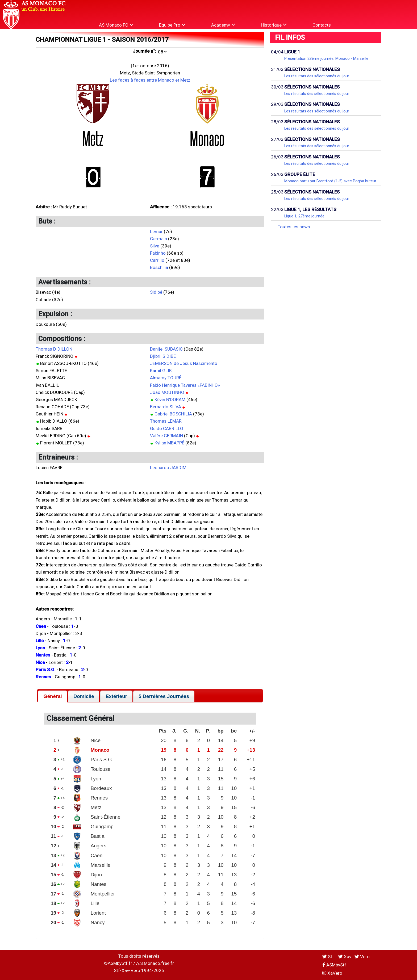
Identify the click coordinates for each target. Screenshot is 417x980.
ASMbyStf (334, 965)
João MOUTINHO (167, 392)
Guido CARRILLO (167, 428)
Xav (345, 957)
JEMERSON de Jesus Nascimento (184, 363)
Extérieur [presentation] (116, 696)
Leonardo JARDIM (168, 468)
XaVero (332, 973)
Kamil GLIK (161, 371)
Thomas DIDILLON (54, 349)
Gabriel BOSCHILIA (173, 414)
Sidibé (156, 292)
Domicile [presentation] (84, 696)
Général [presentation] (53, 696)
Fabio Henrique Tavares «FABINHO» (185, 385)
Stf (329, 957)
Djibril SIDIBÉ (163, 356)
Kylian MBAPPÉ (169, 443)
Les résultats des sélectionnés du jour (317, 76)
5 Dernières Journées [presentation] (164, 696)
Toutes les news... (295, 227)
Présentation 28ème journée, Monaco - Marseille (326, 58)
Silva (155, 246)
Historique (274, 25)
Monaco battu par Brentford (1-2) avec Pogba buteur (330, 181)
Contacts (322, 25)
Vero (362, 957)
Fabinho (158, 253)
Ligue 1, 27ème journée (304, 216)
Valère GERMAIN (166, 436)
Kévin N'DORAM (170, 399)
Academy (223, 25)
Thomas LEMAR (166, 421)
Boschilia (159, 267)
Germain (159, 239)
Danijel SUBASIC (166, 349)
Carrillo (157, 260)
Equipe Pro (172, 25)
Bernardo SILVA (166, 407)
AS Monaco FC (116, 25)
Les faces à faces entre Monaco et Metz (150, 80)
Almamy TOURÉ (166, 378)
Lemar (156, 232)
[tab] (53, 697)
